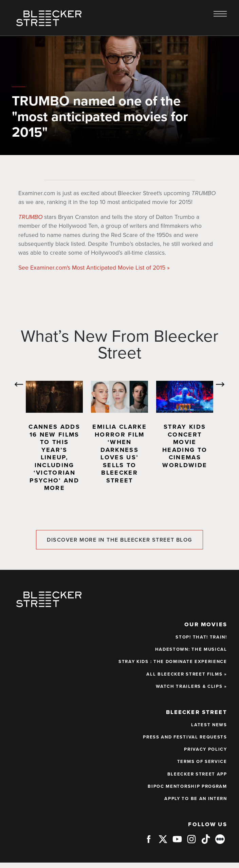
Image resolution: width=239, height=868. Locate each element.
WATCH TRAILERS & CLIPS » (191, 686)
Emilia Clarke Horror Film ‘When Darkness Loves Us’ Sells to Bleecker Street (119, 454)
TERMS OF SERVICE (202, 762)
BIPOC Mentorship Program (187, 786)
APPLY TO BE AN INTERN (196, 799)
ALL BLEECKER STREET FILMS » (187, 674)
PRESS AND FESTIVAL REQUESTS (185, 737)
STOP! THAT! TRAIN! (201, 637)
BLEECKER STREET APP (197, 774)
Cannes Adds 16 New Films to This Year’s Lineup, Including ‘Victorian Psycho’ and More (54, 457)
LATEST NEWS (209, 725)
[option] (54, 439)
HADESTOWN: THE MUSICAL (191, 649)
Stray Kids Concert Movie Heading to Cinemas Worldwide (185, 446)
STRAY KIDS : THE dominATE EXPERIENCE (173, 662)
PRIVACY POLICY (206, 749)
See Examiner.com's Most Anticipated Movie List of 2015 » (94, 268)
